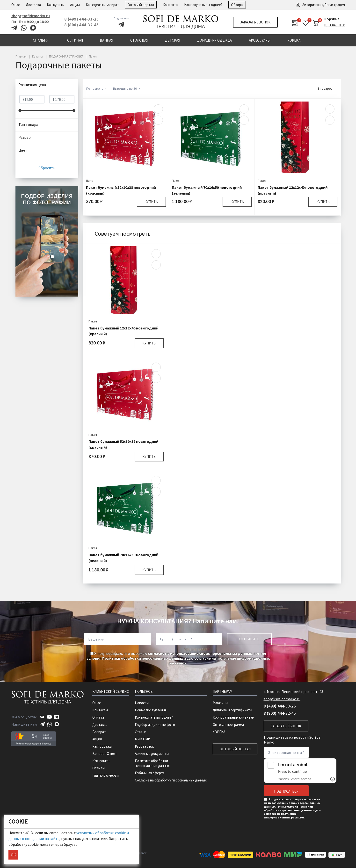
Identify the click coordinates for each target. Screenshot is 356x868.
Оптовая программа (228, 725)
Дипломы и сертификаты (232, 710)
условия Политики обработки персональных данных (135, 658)
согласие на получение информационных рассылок (284, 816)
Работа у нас (145, 746)
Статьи (141, 732)
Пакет (91, 181)
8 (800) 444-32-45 (82, 25)
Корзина (332, 19)
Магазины (220, 703)
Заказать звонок (255, 22)
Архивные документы (152, 754)
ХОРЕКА (219, 732)
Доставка (33, 5)
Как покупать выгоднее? (203, 5)
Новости (142, 703)
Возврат (99, 732)
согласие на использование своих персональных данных (200, 653)
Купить (151, 202)
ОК (13, 855)
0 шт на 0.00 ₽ (334, 25)
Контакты (170, 5)
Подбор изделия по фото (155, 725)
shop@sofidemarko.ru (31, 16)
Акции (75, 5)
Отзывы (98, 768)
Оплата (98, 717)
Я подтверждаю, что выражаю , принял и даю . (178, 658)
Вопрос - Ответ (105, 754)
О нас (16, 5)
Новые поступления (151, 710)
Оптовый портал (141, 5)
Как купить (55, 5)
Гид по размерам (105, 775)
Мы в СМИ (143, 739)
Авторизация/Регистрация (324, 5)
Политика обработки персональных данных (152, 763)
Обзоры (237, 5)
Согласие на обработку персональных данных (171, 780)
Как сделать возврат (102, 5)
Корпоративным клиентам (233, 717)
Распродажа (102, 746)
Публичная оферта (150, 773)
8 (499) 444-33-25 (82, 19)
